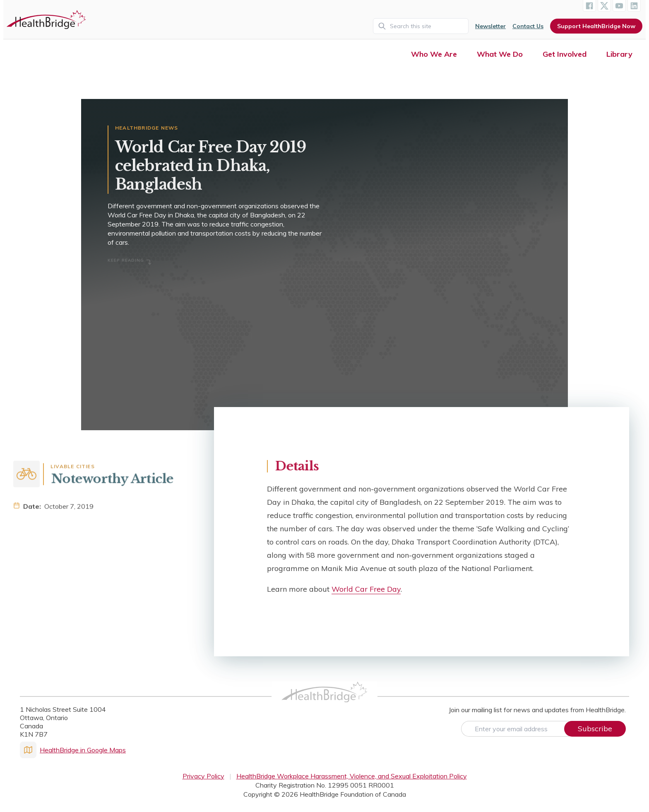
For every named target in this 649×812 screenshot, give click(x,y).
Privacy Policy (203, 776)
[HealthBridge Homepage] (324, 701)
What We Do (500, 54)
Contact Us (528, 26)
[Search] (421, 26)
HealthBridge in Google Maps (73, 750)
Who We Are (434, 54)
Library (619, 54)
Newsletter (490, 26)
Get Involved (565, 54)
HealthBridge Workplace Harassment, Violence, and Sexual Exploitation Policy (352, 776)
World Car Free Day (366, 589)
